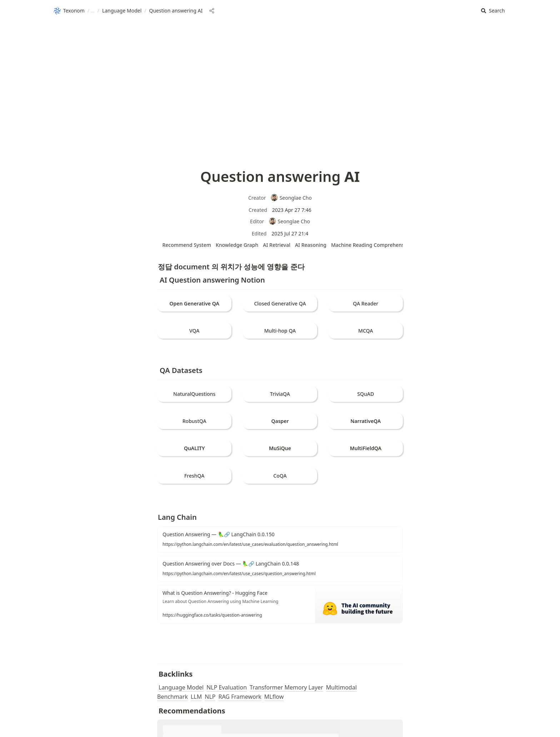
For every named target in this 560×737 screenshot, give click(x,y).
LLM (196, 697)
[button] (493, 11)
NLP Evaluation (227, 687)
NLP (210, 697)
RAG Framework (240, 697)
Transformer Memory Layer (286, 687)
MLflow (274, 697)
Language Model (181, 687)
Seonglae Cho (291, 198)
